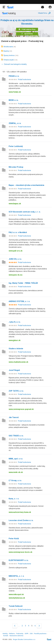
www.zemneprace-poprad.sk (21, 409)
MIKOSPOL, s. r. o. (16, 576)
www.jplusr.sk (15, 340)
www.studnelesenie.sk (18, 362)
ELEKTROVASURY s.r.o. (19, 560)
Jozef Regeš (14, 370)
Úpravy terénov (9, 55)
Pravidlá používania (40, 634)
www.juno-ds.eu (15, 275)
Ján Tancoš (14, 417)
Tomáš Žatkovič (16, 606)
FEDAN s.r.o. (14, 76)
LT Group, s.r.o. (15, 480)
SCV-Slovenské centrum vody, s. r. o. (25, 212)
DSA (31, 634)
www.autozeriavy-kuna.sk (20, 512)
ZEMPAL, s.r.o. (15, 123)
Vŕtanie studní (9, 60)
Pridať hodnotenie (24, 79)
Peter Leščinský (16, 146)
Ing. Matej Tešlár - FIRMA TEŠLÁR (23, 283)
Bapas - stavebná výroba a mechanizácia (26, 185)
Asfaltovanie (8, 47)
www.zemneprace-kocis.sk (20, 552)
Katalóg (5, 634)
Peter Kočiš (14, 539)
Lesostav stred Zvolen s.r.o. (21, 520)
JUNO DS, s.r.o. (15, 259)
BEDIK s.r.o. (14, 100)
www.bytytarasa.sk (17, 598)
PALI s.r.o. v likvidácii (18, 232)
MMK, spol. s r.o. (16, 459)
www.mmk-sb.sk (16, 472)
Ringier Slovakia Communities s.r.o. (24, 639)
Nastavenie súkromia (16, 636)
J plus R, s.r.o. (15, 322)
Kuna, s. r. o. (14, 499)
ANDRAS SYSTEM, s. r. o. (19, 301)
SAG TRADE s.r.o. (16, 436)
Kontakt (6, 636)
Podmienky (20, 634)
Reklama (12, 634)
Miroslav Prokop (16, 167)
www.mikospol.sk (16, 594)
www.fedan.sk (15, 92)
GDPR (27, 634)
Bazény (6, 51)
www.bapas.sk (15, 204)
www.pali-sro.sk (16, 251)
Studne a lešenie (16, 349)
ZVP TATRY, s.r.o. (16, 391)
